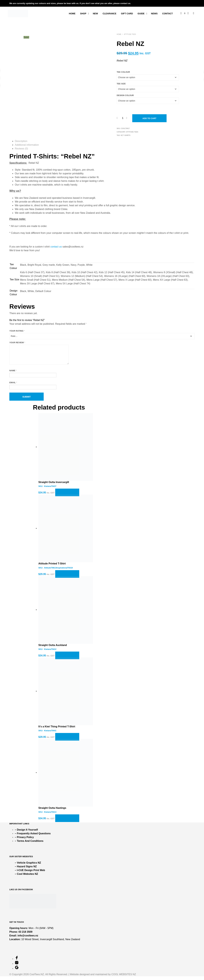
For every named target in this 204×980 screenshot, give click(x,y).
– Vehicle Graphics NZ (28, 866)
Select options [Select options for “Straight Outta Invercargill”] (67, 496)
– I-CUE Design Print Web (30, 874)
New (95, 14)
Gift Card (127, 14)
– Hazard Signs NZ (26, 870)
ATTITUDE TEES (130, 34)
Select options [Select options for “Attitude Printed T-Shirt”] (67, 578)
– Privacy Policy (24, 841)
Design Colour (125, 95)
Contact (167, 14)
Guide (141, 14)
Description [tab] (21, 141)
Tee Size (121, 84)
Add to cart (149, 118)
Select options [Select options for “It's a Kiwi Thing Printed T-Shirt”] (67, 741)
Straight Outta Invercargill (54, 486)
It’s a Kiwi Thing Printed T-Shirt (57, 730)
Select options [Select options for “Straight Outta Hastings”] (67, 822)
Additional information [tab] (27, 145)
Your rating (17, 331)
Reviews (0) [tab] (21, 149)
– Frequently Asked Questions (33, 837)
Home (72, 14)
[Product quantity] (123, 118)
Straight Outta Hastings (52, 812)
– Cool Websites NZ (26, 878)
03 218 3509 (25, 936)
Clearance (109, 14)
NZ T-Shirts (126, 135)
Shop (83, 14)
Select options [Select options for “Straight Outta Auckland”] (67, 659)
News (154, 14)
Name (13, 374)
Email (13, 386)
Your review (17, 343)
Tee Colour (123, 72)
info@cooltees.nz (28, 939)
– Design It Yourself (26, 833)
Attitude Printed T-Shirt (52, 567)
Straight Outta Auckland (53, 649)
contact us (56, 247)
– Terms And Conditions (29, 845)
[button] (183, 13)
